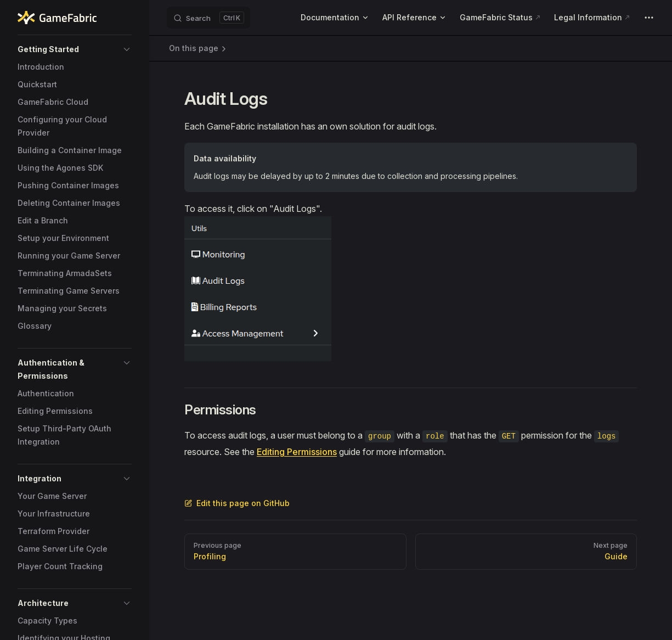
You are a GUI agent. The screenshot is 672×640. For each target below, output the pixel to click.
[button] (75, 49)
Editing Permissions (297, 452)
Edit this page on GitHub (237, 503)
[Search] (208, 18)
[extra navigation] (649, 18)
